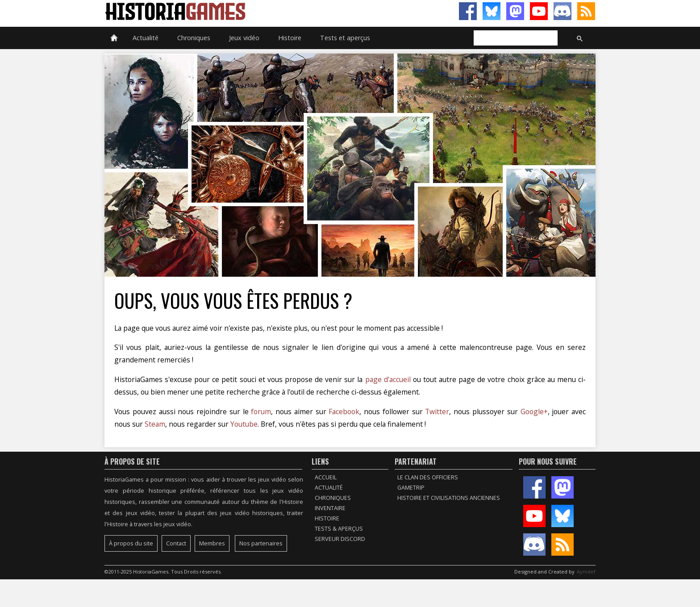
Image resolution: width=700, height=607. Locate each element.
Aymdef (586, 572)
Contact (176, 543)
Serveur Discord (340, 539)
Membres (212, 543)
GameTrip (411, 488)
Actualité (146, 38)
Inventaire (330, 508)
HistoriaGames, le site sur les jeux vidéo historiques (227, 11)
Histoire (290, 38)
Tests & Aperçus (339, 529)
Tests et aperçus (345, 38)
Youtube (244, 424)
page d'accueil (388, 379)
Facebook (344, 412)
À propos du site (131, 543)
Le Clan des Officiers (428, 477)
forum (261, 412)
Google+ (534, 412)
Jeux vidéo (244, 38)
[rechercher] (515, 38)
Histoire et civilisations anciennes (449, 498)
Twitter (437, 412)
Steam (155, 424)
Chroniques (194, 38)
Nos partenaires (261, 543)
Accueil (326, 477)
